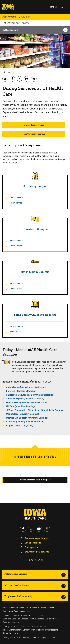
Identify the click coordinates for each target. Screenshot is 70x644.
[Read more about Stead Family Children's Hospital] (35, 305)
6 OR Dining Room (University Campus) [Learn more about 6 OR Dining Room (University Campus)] (25, 422)
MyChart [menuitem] (23, 17)
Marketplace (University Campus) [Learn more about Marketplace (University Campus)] (22, 414)
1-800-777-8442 (35, 560)
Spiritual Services (37, 619)
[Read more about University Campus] (35, 176)
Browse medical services (37, 552)
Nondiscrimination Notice (13, 608)
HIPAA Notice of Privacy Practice (40, 608)
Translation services (11, 616)
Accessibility (26, 611)
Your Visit (10, 72)
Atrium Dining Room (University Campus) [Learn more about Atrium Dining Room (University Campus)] (26, 387)
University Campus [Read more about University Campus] (35, 186)
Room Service (16, 203)
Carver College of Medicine (37, 627)
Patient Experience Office (32, 616)
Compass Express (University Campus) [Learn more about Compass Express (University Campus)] (25, 399)
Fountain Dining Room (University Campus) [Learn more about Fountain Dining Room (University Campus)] (27, 402)
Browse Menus (16, 198)
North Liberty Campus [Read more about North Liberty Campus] (35, 272)
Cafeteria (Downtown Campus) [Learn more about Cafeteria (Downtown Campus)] (21, 391)
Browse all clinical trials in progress (35, 480)
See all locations (33, 543)
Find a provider (32, 547)
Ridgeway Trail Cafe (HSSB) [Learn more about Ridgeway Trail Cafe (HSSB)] (20, 425)
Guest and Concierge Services (15, 619)
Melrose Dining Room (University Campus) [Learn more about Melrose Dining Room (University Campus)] (27, 418)
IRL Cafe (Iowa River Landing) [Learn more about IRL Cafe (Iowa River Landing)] (20, 406)
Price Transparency (11, 622)
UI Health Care (17, 627)
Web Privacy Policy (11, 611)
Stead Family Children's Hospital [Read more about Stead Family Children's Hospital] (35, 315)
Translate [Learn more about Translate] (53, 7)
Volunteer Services (54, 619)
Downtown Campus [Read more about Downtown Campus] (35, 229)
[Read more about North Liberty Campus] (35, 262)
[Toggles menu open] (66, 7)
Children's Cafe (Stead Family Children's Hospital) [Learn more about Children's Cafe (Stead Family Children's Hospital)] (30, 395)
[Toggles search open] (63, 7)
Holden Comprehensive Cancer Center (19, 630)
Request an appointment (37, 538)
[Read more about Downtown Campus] (35, 219)
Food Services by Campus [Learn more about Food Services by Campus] (34, 134)
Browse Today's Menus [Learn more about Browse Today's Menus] (34, 125)
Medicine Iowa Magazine (47, 630)
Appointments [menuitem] (9, 17)
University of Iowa (10, 633)
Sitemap (6, 627)
